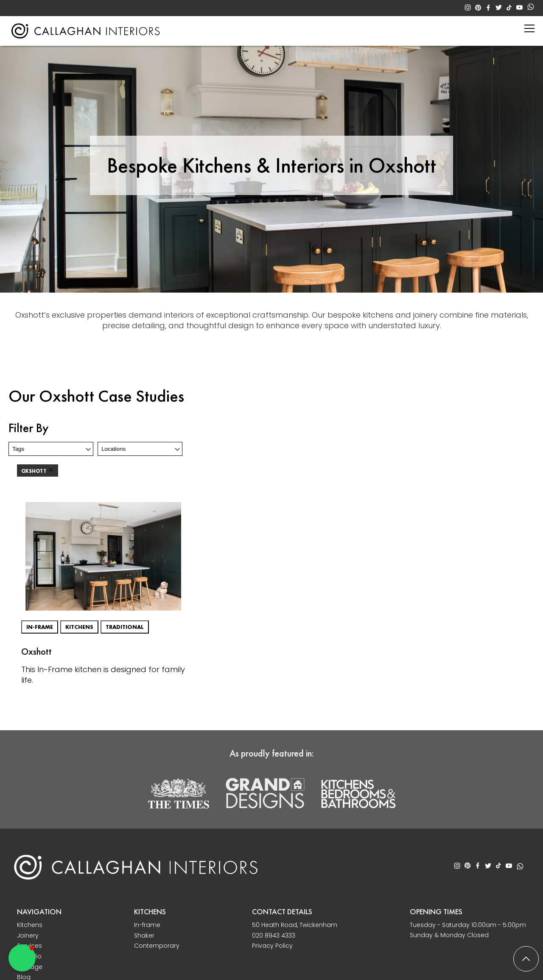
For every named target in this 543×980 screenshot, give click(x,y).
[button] (22, 958)
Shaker (144, 936)
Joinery (28, 936)
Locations (113, 449)
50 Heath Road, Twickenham (295, 925)
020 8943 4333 (274, 936)
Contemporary (157, 946)
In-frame (40, 627)
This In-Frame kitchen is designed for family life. (103, 675)
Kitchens (79, 627)
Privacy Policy (272, 946)
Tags (18, 449)
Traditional (125, 627)
